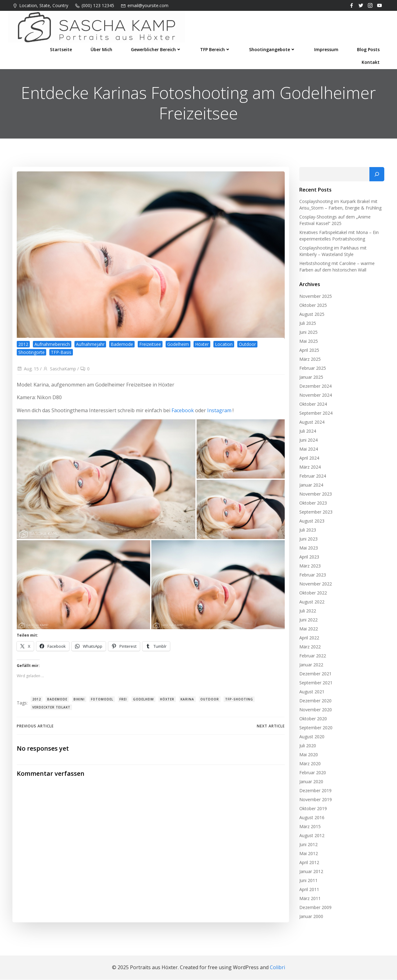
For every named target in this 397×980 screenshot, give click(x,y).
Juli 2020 (307, 747)
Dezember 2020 (315, 702)
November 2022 (315, 585)
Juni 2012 (308, 846)
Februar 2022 (312, 657)
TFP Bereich (216, 48)
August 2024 (311, 423)
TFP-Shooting (239, 701)
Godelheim (178, 346)
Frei (123, 701)
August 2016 (311, 819)
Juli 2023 (307, 531)
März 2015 (309, 828)
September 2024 (315, 414)
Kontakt (371, 61)
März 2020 (309, 765)
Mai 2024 (308, 450)
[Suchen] (377, 175)
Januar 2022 (311, 666)
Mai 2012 (308, 855)
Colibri (277, 968)
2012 (23, 346)
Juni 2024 (308, 441)
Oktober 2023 (312, 504)
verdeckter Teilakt (51, 709)
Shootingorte (31, 354)
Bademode (122, 346)
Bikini (79, 701)
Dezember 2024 (315, 387)
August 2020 (311, 738)
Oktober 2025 (312, 306)
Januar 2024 (311, 486)
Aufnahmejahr (90, 346)
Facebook (183, 412)
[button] (106, 481)
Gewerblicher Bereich (157, 48)
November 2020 (315, 711)
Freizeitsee (150, 346)
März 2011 (309, 900)
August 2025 (311, 315)
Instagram (219, 412)
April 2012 (309, 864)
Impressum (327, 48)
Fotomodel (102, 701)
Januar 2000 (311, 918)
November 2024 (315, 396)
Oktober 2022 (312, 594)
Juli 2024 (307, 432)
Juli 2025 (307, 324)
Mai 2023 (308, 549)
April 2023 (309, 558)
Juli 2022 (307, 612)
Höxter (202, 346)
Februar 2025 (312, 369)
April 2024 (309, 459)
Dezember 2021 (315, 675)
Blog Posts (369, 48)
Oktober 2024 (312, 405)
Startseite (62, 48)
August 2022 (311, 603)
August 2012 (311, 837)
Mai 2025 (308, 342)
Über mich (102, 48)
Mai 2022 (308, 630)
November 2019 (315, 801)
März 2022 (309, 648)
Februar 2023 (312, 576)
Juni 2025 (308, 333)
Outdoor (247, 346)
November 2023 (315, 495)
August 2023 (311, 522)
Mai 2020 (308, 756)
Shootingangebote (273, 48)
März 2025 (309, 360)
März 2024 (309, 468)
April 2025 (309, 351)
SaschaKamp (59, 371)
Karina (187, 701)
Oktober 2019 (312, 810)
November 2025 (315, 297)
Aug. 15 (28, 371)
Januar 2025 (311, 378)
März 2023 (309, 567)
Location (224, 346)
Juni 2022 (308, 621)
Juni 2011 (308, 882)
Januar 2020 (311, 783)
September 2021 (315, 684)
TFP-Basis (61, 354)
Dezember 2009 (315, 909)
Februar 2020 (312, 774)
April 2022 (309, 639)
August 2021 (311, 693)
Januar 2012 (311, 873)
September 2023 (315, 513)
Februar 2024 (312, 477)
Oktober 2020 (312, 720)
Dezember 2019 (315, 792)
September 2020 (315, 729)
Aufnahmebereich (52, 346)
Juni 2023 (308, 540)
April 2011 (309, 891)
